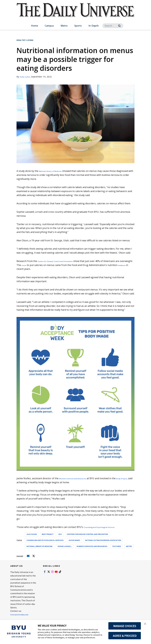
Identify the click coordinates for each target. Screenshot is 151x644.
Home (34, 26)
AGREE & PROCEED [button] (125, 636)
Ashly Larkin (26, 77)
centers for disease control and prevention (87, 534)
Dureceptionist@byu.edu (22, 614)
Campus (49, 26)
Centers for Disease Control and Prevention (62, 261)
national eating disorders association (103, 540)
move (38, 265)
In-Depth (94, 26)
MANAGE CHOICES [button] (125, 626)
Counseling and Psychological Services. (105, 527)
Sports (78, 26)
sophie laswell (65, 546)
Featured (117, 546)
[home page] (75, 13)
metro (129, 546)
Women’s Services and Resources (77, 478)
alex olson (32, 534)
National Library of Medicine (55, 171)
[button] (146, 625)
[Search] (113, 26)
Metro (64, 26)
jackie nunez (74, 540)
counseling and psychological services (45, 540)
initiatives (22, 269)
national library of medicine (40, 546)
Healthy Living (25, 40)
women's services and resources (92, 546)
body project (48, 534)
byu (60, 534)
